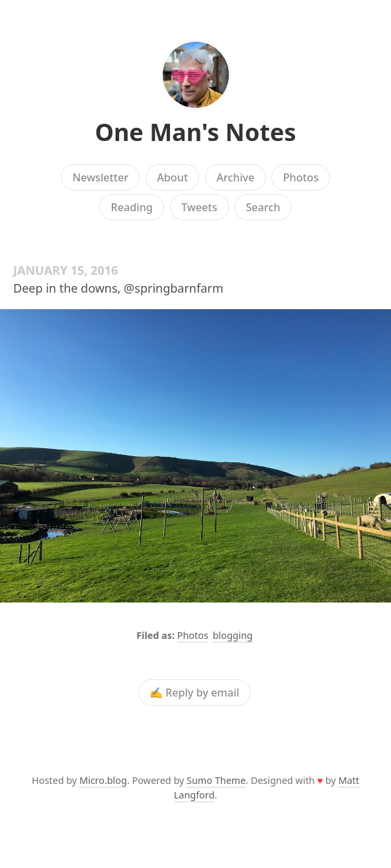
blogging (232, 635)
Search (263, 207)
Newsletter (100, 177)
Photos (301, 177)
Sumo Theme (216, 780)
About (172, 177)
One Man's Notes (195, 132)
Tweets (199, 207)
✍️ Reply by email (195, 693)
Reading (131, 207)
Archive (235, 177)
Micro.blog (103, 780)
